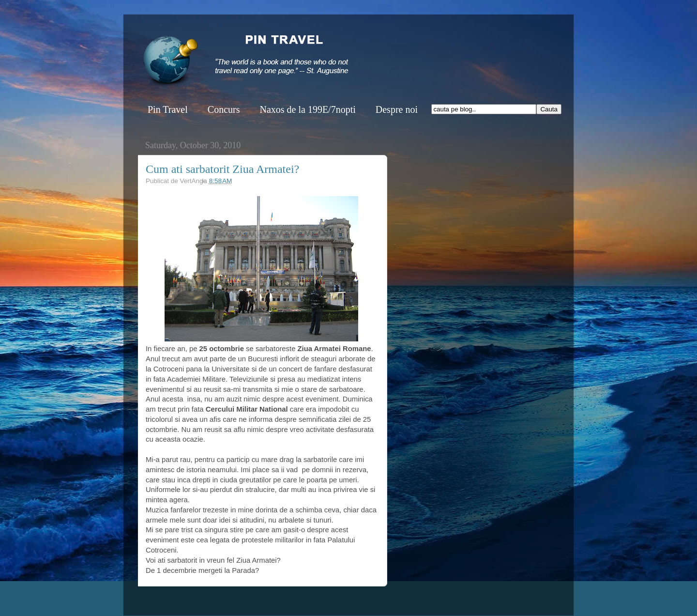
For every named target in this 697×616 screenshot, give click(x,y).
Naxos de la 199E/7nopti (307, 109)
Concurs (224, 109)
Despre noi (397, 109)
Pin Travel (168, 109)
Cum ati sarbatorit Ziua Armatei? (222, 169)
